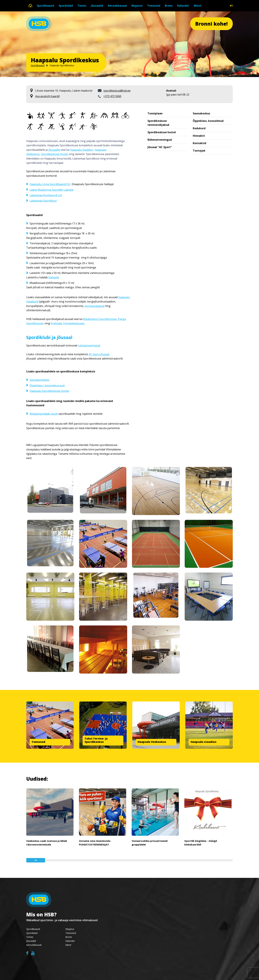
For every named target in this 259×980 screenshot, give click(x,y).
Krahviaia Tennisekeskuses (68, 323)
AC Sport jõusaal (99, 354)
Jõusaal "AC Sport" (160, 147)
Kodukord (199, 128)
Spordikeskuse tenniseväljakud (158, 123)
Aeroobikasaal (117, 6)
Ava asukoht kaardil (47, 96)
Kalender (183, 6)
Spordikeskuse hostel (162, 132)
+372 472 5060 (112, 96)
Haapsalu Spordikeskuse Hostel (49, 391)
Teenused (154, 6)
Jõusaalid (97, 6)
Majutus (137, 6)
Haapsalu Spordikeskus (62, 65)
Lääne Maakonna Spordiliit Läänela (51, 190)
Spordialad (66, 6)
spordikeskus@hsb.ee (117, 91)
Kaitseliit (54, 277)
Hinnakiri (199, 136)
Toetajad (199, 151)
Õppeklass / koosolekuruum (47, 385)
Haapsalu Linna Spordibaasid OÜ (50, 184)
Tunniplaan (155, 113)
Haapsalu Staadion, (82, 150)
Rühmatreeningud (160, 140)
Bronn (169, 6)
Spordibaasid (45, 6)
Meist (198, 6)
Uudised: (37, 779)
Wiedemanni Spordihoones (100, 319)
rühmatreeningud (89, 345)
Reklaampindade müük (44, 414)
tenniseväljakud (94, 306)
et (231, 5)
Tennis (82, 6)
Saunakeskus (201, 113)
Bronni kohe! (212, 24)
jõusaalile (55, 150)
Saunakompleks (39, 380)
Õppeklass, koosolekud (208, 121)
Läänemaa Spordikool (43, 201)
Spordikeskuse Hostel (55, 154)
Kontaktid (199, 143)
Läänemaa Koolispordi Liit (46, 195)
